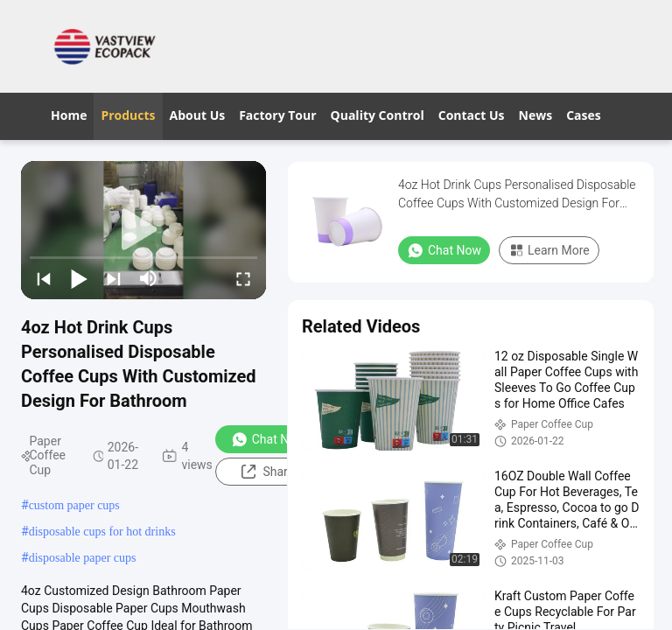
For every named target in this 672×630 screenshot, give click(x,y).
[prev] (44, 278)
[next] (114, 278)
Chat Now (268, 439)
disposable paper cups (83, 558)
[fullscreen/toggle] (243, 278)
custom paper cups (74, 505)
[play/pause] (79, 278)
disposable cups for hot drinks (102, 532)
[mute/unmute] (149, 278)
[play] (143, 230)
